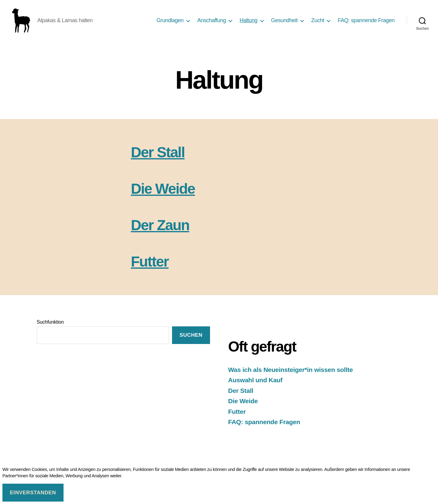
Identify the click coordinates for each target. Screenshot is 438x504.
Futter (150, 265)
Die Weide (163, 192)
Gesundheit (284, 22)
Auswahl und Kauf (255, 383)
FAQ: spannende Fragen (366, 22)
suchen (191, 338)
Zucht (318, 22)
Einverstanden (33, 493)
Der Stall (158, 155)
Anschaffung (212, 22)
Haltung (248, 22)
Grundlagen (170, 22)
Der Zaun (160, 228)
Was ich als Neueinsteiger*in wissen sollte (291, 373)
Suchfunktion (50, 325)
